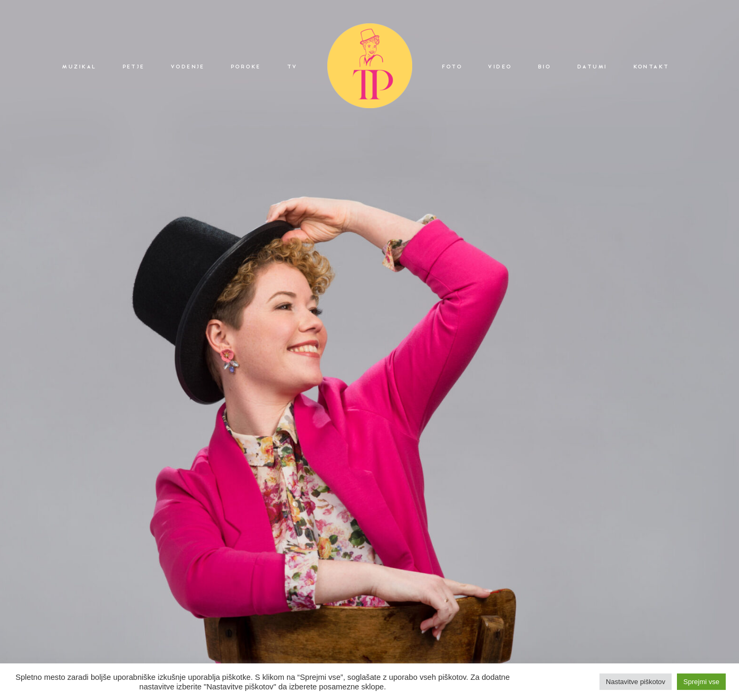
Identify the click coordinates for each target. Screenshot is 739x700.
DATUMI (592, 67)
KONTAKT (651, 67)
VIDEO (500, 67)
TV (292, 67)
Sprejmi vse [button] (701, 682)
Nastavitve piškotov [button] (636, 682)
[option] (369, 350)
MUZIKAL (79, 67)
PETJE (134, 67)
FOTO (452, 67)
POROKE (246, 67)
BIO (545, 67)
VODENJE (188, 67)
